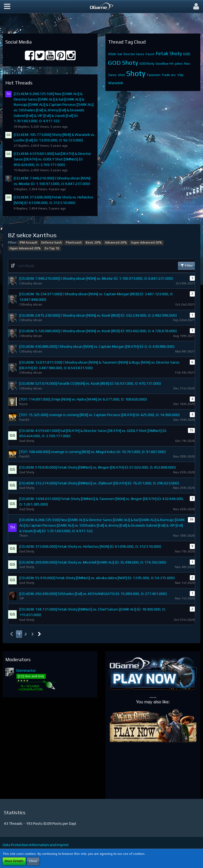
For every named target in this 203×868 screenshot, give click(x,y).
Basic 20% (93, 242)
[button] (7, 7)
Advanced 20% (116, 242)
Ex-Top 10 (52, 248)
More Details (14, 861)
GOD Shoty (123, 62)
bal (120, 54)
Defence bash (52, 242)
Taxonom (154, 75)
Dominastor (26, 670)
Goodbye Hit (165, 64)
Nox (187, 64)
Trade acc (169, 75)
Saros (112, 75)
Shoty (136, 73)
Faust (150, 54)
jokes (179, 64)
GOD (187, 54)
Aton (112, 54)
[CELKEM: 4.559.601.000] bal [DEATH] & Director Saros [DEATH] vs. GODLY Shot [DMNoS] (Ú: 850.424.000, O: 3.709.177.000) (52, 159)
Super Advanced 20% (146, 242)
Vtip (180, 75)
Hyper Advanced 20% (25, 248)
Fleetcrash (74, 242)
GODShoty (147, 64)
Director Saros (134, 54)
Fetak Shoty (169, 53)
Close (33, 861)
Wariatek (116, 83)
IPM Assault (28, 242)
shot (121, 75)
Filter (186, 265)
